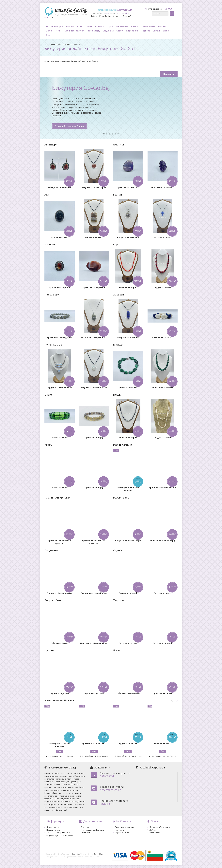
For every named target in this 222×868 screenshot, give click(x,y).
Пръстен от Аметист (128, 187)
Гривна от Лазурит (163, 337)
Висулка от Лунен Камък (94, 387)
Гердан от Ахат (162, 743)
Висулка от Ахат (94, 237)
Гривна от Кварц (59, 437)
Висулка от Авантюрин (94, 187)
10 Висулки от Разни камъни (128, 489)
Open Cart (76, 854)
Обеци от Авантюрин (60, 187)
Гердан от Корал (128, 287)
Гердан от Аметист (128, 743)
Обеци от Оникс (59, 643)
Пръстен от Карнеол (59, 287)
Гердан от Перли (128, 437)
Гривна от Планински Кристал (60, 542)
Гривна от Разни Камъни (162, 488)
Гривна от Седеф (128, 593)
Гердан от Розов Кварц (162, 540)
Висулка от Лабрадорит (94, 337)
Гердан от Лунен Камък (60, 387)
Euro (46, 17)
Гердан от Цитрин (60, 693)
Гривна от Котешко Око (60, 593)
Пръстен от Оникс (163, 693)
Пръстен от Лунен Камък (94, 643)
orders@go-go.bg (111, 790)
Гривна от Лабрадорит (60, 337)
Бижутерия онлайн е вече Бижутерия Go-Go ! (64, 44)
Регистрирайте (123, 13)
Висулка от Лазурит (128, 337)
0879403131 (107, 776)
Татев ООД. (98, 854)
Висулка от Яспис (128, 643)
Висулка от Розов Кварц (128, 540)
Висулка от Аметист (128, 237)
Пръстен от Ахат (60, 237)
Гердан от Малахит (163, 387)
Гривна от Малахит (128, 387)
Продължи (169, 74)
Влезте (106, 13)
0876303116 (107, 804)
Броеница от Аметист (94, 743)
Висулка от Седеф (163, 643)
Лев (52, 17)
